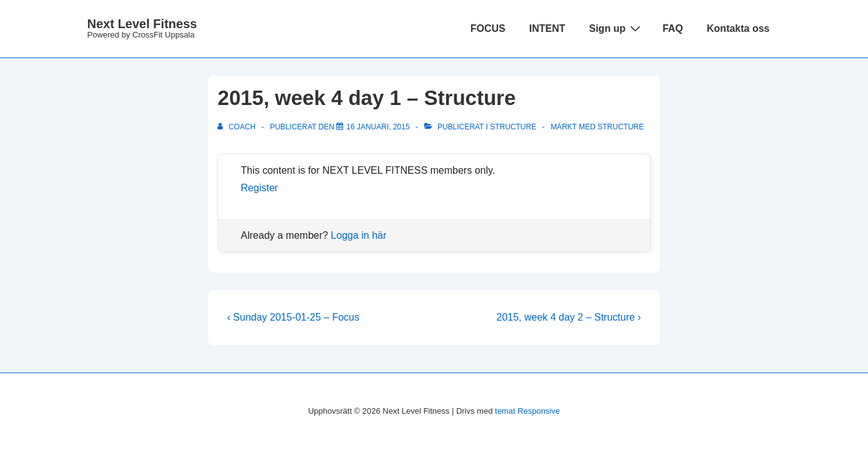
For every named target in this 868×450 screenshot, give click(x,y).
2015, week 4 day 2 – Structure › (568, 317)
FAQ (673, 28)
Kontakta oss (738, 28)
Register (259, 188)
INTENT (547, 28)
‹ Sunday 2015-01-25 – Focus (293, 317)
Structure (513, 127)
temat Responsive (527, 411)
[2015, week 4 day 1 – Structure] (378, 127)
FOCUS (488, 28)
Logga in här (358, 235)
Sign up (616, 28)
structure (621, 127)
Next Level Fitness (142, 24)
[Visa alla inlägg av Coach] (237, 127)
